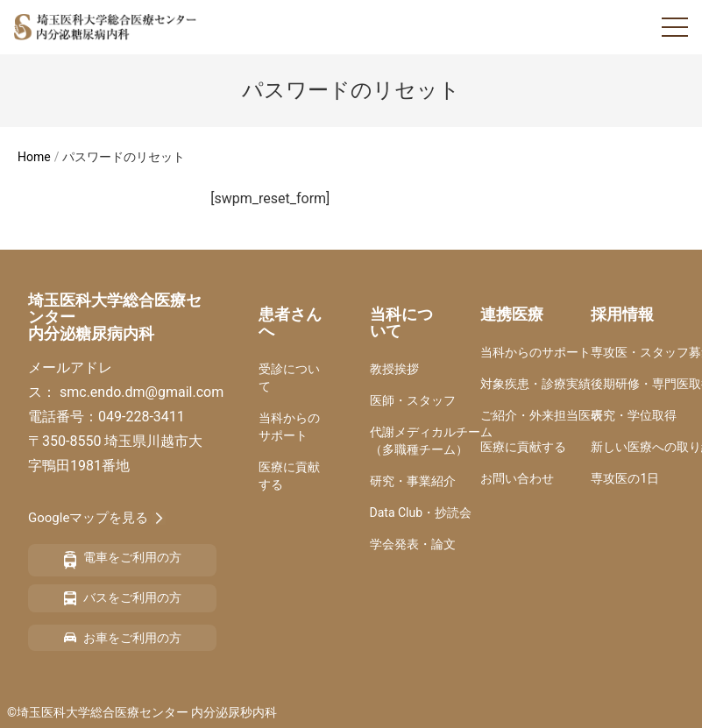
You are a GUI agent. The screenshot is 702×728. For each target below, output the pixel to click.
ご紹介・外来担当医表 (542, 415)
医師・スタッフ (413, 400)
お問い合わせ (517, 478)
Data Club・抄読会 (421, 512)
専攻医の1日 (625, 478)
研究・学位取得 (634, 415)
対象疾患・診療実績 (535, 384)
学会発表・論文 (413, 544)
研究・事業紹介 (413, 481)
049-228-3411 (142, 417)
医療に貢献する (289, 476)
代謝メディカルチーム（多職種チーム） (431, 441)
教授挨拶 (394, 369)
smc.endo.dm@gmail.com (142, 392)
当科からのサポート (289, 427)
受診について (289, 378)
